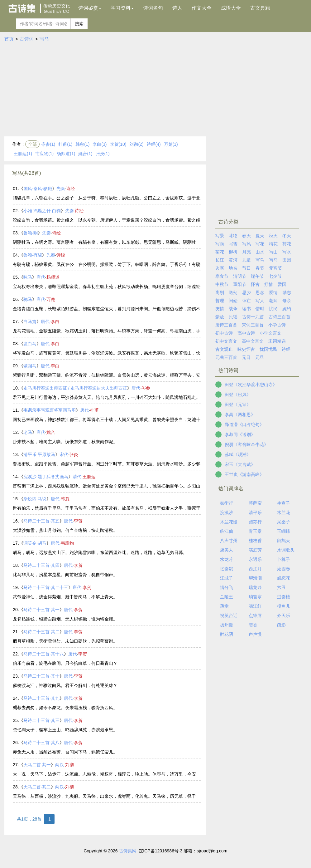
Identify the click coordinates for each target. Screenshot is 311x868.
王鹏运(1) (23, 154)
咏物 (233, 236)
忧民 (273, 309)
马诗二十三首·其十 (41, 676)
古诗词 (27, 39)
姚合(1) (85, 154)
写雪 (233, 244)
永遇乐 (255, 559)
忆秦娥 (227, 569)
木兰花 (284, 512)
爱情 (273, 292)
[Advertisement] (155, 90)
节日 (246, 268)
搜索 (79, 24)
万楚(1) (171, 144)
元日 (246, 357)
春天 (246, 236)
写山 (273, 252)
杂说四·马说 (35, 499)
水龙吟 (227, 559)
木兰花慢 (229, 522)
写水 (287, 252)
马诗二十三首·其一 (41, 610)
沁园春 (284, 569)
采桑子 (284, 522)
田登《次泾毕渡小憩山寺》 (251, 385)
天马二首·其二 (37, 787)
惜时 (260, 309)
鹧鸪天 (284, 541)
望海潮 (255, 578)
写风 (246, 244)
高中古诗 (246, 333)
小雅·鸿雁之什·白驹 (42, 211)
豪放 (220, 317)
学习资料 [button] (122, 8)
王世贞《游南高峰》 (244, 474)
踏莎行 (255, 522)
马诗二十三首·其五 (41, 521)
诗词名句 (153, 8)
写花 (260, 244)
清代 (77, 477)
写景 (220, 236)
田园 (287, 260)
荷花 (287, 244)
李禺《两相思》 (240, 414)
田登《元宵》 (238, 405)
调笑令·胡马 (35, 543)
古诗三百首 (280, 317)
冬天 (287, 236)
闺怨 (233, 301)
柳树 (233, 252)
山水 (260, 252)
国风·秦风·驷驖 (38, 189)
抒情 (269, 284)
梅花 (273, 244)
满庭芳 (255, 550)
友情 (220, 309)
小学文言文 (270, 333)
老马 (28, 432)
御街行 (227, 503)
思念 (260, 292)
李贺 (78, 521)
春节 (260, 268)
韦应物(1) (44, 154)
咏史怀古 (246, 349)
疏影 (281, 625)
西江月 (255, 569)
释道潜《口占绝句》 (244, 424)
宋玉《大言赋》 (240, 464)
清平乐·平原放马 (39, 454)
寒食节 (222, 276)
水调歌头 (286, 550)
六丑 (281, 587)
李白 (55, 321)
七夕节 (275, 276)
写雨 (220, 244)
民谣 (233, 317)
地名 (233, 268)
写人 (260, 301)
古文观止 (224, 349)
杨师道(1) (66, 154)
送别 (233, 292)
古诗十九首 (253, 317)
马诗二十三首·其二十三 (46, 587)
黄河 (233, 260)
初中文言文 (226, 341)
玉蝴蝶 (284, 531)
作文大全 (202, 8)
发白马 (30, 344)
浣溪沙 (227, 512)
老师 (273, 301)
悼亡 (246, 301)
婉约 (287, 309)
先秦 (61, 189)
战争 (233, 309)
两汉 (60, 765)
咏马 (28, 277)
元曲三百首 (226, 357)
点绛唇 (255, 615)
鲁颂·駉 (31, 233)
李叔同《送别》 (240, 434)
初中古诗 (224, 333)
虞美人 (227, 550)
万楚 (51, 299)
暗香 (253, 625)
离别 (220, 292)
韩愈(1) (82, 144)
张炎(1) (103, 154)
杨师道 (53, 277)
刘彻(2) (136, 144)
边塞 (220, 268)
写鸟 (260, 260)
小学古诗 (277, 325)
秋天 (273, 236)
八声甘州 (229, 541)
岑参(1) (48, 144)
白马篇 (30, 321)
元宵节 (275, 268)
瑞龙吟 (255, 587)
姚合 (51, 432)
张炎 (74, 454)
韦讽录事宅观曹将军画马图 (50, 410)
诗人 (177, 8)
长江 (220, 260)
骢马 (28, 299)
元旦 (260, 357)
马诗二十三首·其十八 (44, 654)
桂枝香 (255, 541)
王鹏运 (89, 477)
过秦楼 (284, 597)
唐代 (41, 277)
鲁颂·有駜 (33, 255)
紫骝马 (30, 366)
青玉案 (255, 531)
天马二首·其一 (37, 765)
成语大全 (231, 8)
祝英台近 (229, 615)
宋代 (64, 454)
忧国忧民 (268, 349)
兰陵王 (227, 597)
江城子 (227, 578)
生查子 (284, 503)
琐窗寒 (255, 597)
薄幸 (224, 606)
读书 (246, 309)
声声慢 (255, 634)
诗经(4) (154, 144)
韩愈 (65, 499)
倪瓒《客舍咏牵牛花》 (246, 444)
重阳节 (240, 284)
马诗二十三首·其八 (41, 743)
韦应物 (67, 543)
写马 (44, 39)
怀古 (255, 284)
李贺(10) (118, 144)
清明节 (240, 276)
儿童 (246, 260)
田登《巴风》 (238, 395)
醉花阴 (227, 634)
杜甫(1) (65, 144)
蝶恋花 (284, 578)
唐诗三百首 (226, 325)
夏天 (260, 236)
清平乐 (255, 512)
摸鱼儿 (284, 606)
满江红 (255, 606)
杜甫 (94, 410)
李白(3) (100, 144)
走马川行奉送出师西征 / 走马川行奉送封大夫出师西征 (75, 388)
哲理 (220, 301)
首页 (9, 39)
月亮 (246, 252)
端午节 (257, 276)
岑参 (146, 388)
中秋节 (222, 284)
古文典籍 (260, 8)
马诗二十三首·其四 (41, 565)
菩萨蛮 (255, 503)
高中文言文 (253, 341)
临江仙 (227, 531)
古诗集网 (128, 851)
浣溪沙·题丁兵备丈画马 (46, 477)
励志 (287, 292)
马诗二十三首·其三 (41, 720)
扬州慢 (227, 625)
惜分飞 (227, 587)
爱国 (282, 284)
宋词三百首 (253, 325)
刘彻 (69, 765)
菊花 (220, 252)
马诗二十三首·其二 (41, 632)
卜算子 (284, 559)
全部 (32, 144)
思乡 (246, 292)
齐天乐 (284, 615)
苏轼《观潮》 (238, 454)
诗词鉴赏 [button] (90, 8)
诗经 (70, 189)
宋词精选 (277, 341)
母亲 (287, 301)
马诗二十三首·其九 (41, 698)
